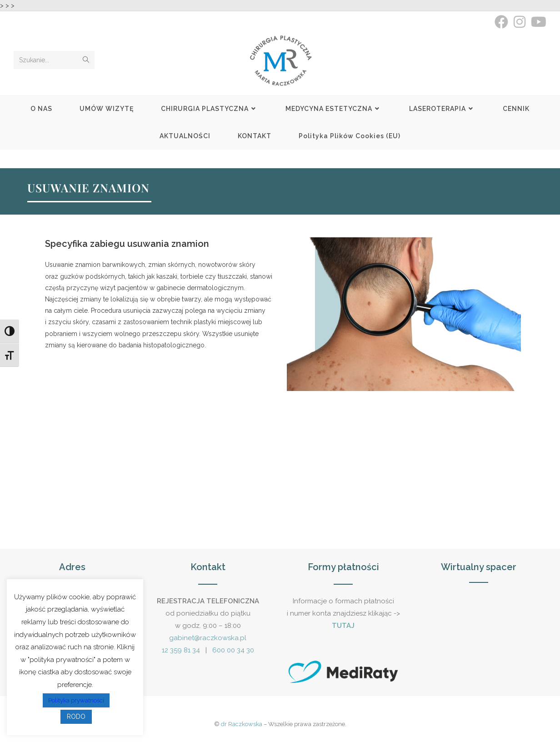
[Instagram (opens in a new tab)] (520, 22)
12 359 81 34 (181, 650)
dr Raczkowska (242, 724)
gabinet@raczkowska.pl (208, 638)
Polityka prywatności (76, 700)
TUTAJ (343, 626)
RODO (76, 717)
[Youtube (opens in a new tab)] (537, 22)
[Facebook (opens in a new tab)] (501, 22)
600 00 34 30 (233, 650)
